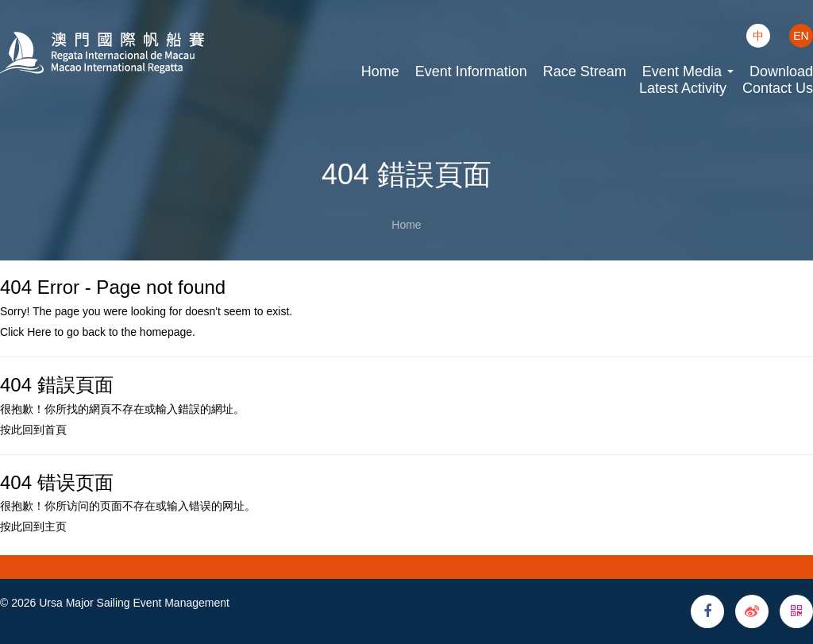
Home (380, 71)
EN (801, 36)
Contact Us (778, 88)
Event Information (471, 71)
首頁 (56, 430)
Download (781, 71)
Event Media (688, 71)
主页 (56, 526)
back (94, 332)
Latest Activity (683, 88)
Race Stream (585, 71)
